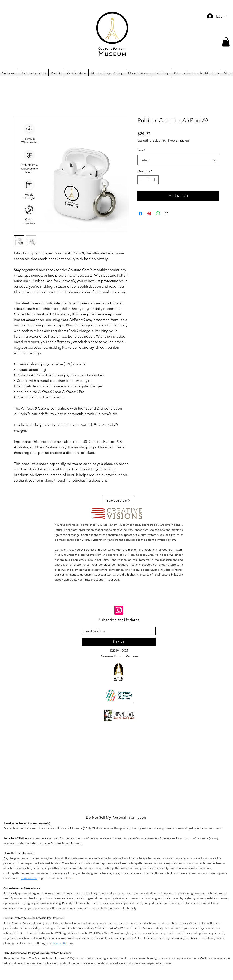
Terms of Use (29, 878)
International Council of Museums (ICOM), (192, 838)
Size (141, 150)
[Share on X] (167, 214)
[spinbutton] (148, 180)
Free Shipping (179, 140)
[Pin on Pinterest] (149, 214)
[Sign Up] (119, 642)
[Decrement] (141, 180)
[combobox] (178, 160)
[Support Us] (119, 500)
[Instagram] (119, 610)
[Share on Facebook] (140, 214)
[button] (226, 42)
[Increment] (155, 180)
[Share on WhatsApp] (158, 214)
